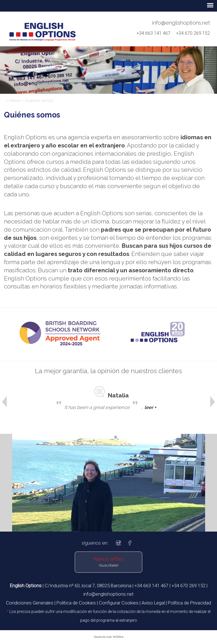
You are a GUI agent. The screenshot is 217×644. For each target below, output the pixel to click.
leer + (150, 407)
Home (15, 100)
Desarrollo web (103, 637)
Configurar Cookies (119, 603)
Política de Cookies (76, 603)
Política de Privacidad (189, 603)
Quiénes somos (39, 100)
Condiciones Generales (30, 603)
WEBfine (118, 637)
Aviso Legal (153, 603)
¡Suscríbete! (109, 565)
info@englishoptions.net (181, 23)
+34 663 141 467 (156, 33)
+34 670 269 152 (193, 33)
